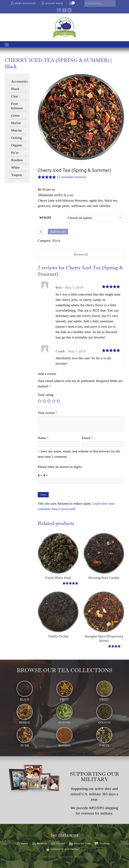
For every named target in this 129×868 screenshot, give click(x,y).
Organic (17, 145)
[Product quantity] (41, 232)
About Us (42, 844)
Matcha (16, 130)
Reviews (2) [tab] (81, 254)
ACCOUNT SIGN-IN (54, 3)
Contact (61, 844)
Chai (15, 96)
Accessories (18, 81)
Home (25, 844)
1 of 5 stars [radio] (40, 401)
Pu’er (15, 153)
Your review (48, 413)
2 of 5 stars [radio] (44, 401)
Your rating (46, 395)
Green (15, 115)
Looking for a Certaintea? (65, 849)
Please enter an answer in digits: (60, 467)
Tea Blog (104, 844)
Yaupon (16, 175)
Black (56, 240)
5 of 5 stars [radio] (58, 401)
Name (43, 438)
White (15, 167)
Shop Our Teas (82, 844)
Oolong (16, 138)
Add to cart (58, 231)
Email (87, 438)
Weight (45, 218)
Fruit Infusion (17, 106)
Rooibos (17, 160)
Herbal (16, 123)
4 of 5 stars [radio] (54, 401)
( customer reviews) (72, 177)
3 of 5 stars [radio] (49, 401)
